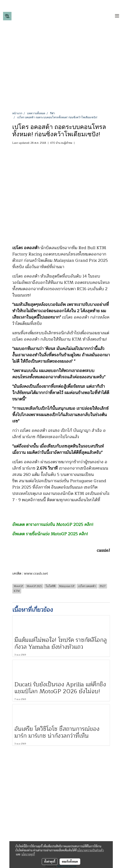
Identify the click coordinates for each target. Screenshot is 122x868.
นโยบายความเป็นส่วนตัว (90, 850)
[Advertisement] (61, 83)
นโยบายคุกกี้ (28, 854)
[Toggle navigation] (117, 16)
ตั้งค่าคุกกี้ (50, 861)
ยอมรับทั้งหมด (70, 861)
